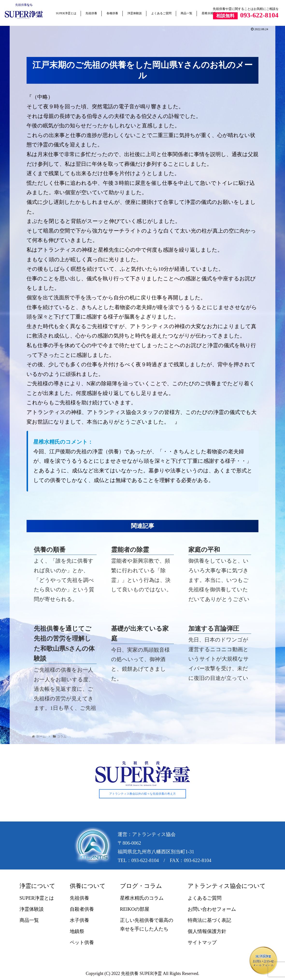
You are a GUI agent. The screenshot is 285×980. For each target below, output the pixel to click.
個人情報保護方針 (207, 932)
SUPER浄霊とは (66, 13)
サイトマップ (202, 943)
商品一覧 (186, 13)
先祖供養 (21, 5)
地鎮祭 (77, 932)
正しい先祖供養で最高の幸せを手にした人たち (147, 925)
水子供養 (79, 920)
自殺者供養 (82, 909)
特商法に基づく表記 (209, 920)
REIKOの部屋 (135, 909)
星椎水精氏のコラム (142, 898)
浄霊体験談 (135, 13)
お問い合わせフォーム (212, 909)
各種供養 (112, 13)
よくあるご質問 (161, 13)
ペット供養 (82, 943)
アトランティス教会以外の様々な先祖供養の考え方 (142, 794)
